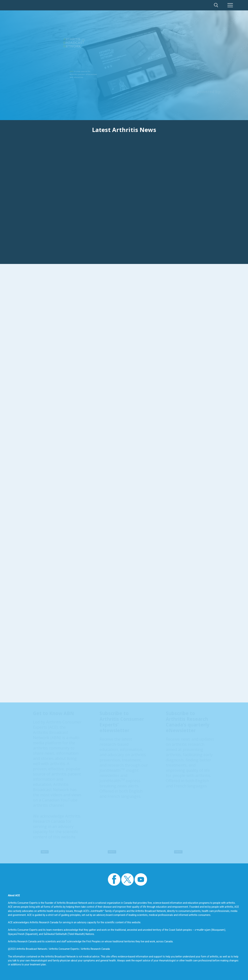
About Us (45, 852)
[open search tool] (216, 5)
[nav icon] (230, 5)
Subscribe (112, 852)
